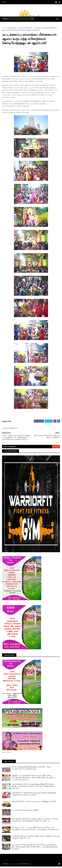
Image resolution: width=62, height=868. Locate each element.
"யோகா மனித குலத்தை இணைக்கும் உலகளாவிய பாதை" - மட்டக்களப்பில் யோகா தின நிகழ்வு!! (32, 769)
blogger (56, 448)
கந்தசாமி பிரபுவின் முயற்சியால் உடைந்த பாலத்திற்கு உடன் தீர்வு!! (34, 803)
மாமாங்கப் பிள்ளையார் (25, 28)
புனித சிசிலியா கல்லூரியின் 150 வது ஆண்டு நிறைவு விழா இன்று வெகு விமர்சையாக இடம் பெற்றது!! (34, 795)
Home (4, 28)
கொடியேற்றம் (12, 28)
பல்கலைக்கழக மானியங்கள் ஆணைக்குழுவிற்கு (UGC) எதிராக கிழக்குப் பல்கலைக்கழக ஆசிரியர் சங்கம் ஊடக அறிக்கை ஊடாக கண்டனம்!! (34, 788)
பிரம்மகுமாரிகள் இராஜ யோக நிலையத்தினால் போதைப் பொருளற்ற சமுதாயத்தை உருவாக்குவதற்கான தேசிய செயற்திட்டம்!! (35, 821)
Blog (30, 865)
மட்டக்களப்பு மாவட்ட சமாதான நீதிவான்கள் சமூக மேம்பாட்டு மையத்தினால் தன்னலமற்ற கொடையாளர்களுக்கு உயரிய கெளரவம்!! (35, 830)
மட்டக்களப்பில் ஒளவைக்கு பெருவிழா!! (25, 811)
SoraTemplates (14, 865)
